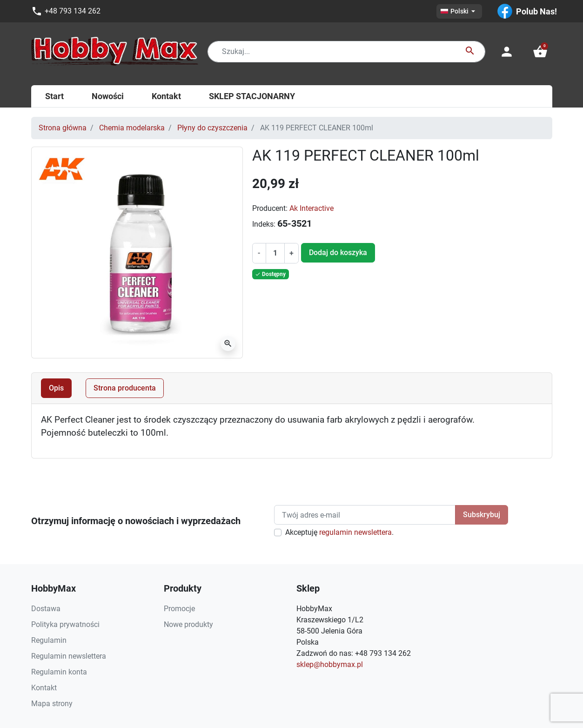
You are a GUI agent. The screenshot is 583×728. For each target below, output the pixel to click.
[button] (540, 52)
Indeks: (264, 224)
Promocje (179, 609)
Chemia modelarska (132, 128)
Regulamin (49, 640)
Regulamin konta (59, 672)
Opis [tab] (56, 388)
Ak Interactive (312, 208)
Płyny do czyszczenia (212, 128)
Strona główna (63, 128)
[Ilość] (275, 253)
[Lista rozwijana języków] (459, 11)
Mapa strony (52, 704)
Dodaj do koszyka (338, 253)
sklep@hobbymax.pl (330, 664)
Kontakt (44, 688)
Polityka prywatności (65, 624)
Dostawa (46, 609)
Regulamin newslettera (69, 656)
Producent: (270, 208)
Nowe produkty (188, 624)
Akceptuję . (339, 532)
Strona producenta (125, 388)
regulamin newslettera (355, 532)
